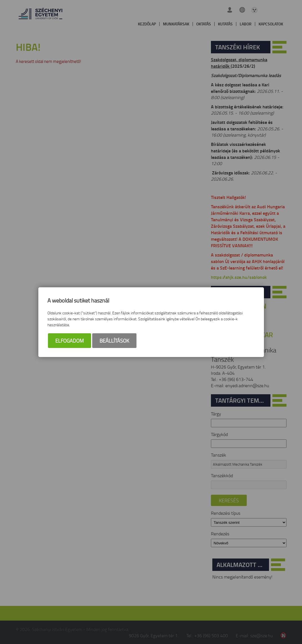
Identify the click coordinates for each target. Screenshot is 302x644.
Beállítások (114, 341)
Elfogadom (70, 341)
